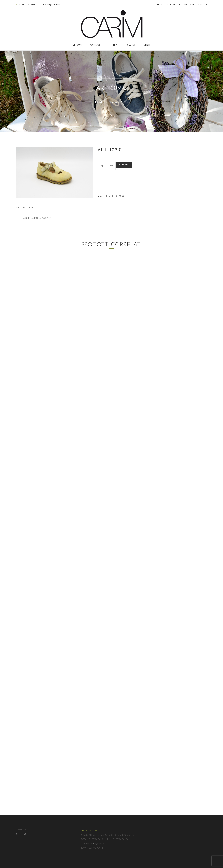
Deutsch (189, 4)
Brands (131, 45)
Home (78, 45)
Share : (101, 196)
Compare (124, 165)
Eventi (146, 45)
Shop (160, 4)
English (203, 4)
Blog (109, 102)
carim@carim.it (52, 4)
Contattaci (173, 4)
